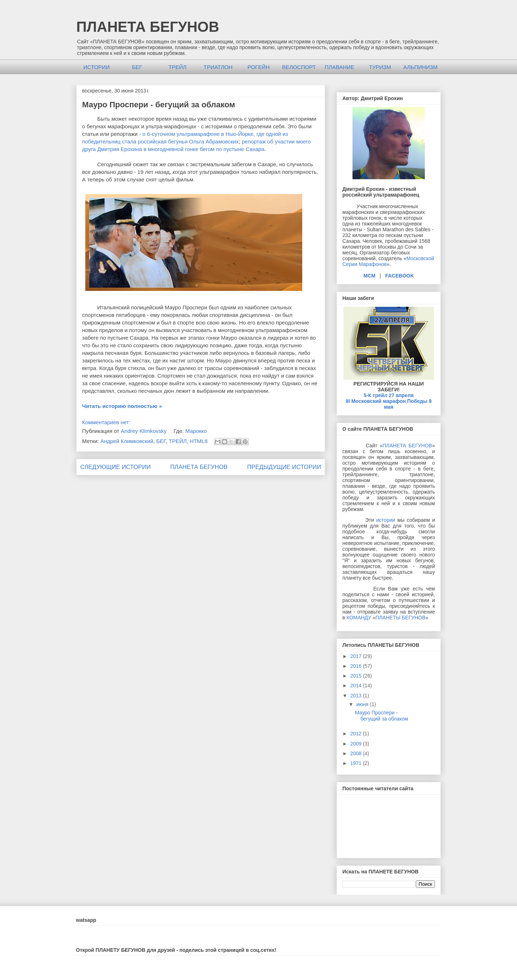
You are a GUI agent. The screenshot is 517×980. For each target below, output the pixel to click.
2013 (357, 696)
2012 (357, 734)
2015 (357, 676)
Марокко (196, 431)
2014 (357, 685)
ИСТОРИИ (97, 67)
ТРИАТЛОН (218, 67)
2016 (357, 666)
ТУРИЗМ (380, 67)
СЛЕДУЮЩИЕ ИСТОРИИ (116, 467)
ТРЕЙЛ (178, 67)
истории (386, 520)
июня (363, 704)
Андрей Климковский (127, 441)
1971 (357, 763)
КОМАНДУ (359, 618)
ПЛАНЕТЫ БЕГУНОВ (401, 618)
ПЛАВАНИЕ (339, 67)
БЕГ (137, 67)
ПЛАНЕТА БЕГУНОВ (148, 27)
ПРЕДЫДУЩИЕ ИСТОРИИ (284, 467)
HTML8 (199, 441)
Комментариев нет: (106, 422)
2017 (357, 656)
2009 (357, 744)
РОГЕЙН (258, 67)
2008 (357, 753)
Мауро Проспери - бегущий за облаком (159, 105)
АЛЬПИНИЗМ (421, 67)
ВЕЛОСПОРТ (299, 67)
